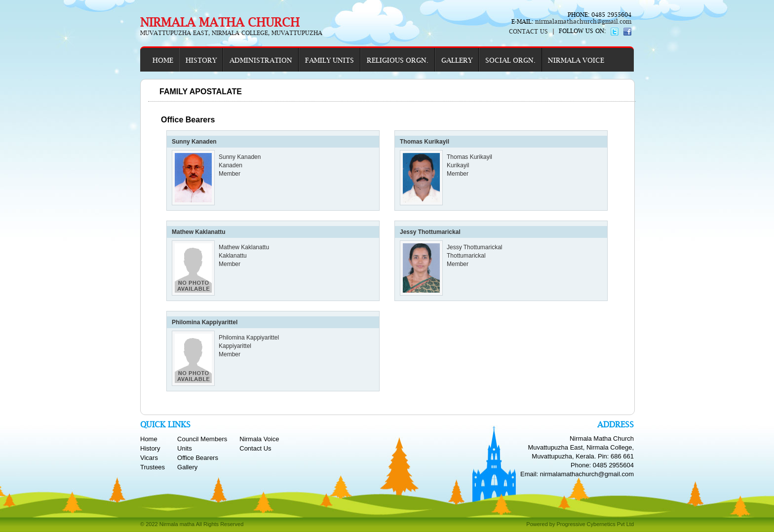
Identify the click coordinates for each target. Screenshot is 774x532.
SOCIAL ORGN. (510, 60)
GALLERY (457, 60)
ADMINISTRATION (261, 60)
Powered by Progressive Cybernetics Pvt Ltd (580, 524)
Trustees (153, 467)
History (150, 448)
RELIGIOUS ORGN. (398, 60)
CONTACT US (528, 32)
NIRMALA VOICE (576, 60)
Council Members (202, 439)
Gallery (187, 467)
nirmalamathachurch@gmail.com (582, 22)
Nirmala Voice (259, 439)
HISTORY (201, 60)
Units (185, 448)
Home (149, 439)
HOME (163, 60)
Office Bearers (198, 458)
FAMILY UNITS (329, 60)
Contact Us (255, 448)
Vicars (149, 458)
